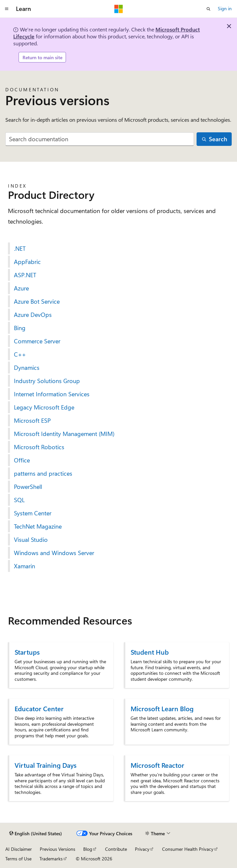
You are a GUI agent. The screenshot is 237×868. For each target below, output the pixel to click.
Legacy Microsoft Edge (44, 407)
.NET (20, 248)
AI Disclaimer (19, 849)
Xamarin (25, 566)
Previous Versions (58, 849)
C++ (20, 354)
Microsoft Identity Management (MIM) (64, 434)
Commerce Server (37, 341)
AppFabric (27, 262)
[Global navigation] (7, 9)
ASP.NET (25, 275)
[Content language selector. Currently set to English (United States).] (36, 834)
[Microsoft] (119, 9)
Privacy (142, 849)
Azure (21, 288)
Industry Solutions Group (47, 381)
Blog (88, 849)
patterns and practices (43, 473)
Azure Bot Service (37, 301)
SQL (19, 500)
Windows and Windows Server (54, 553)
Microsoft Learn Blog (162, 708)
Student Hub (150, 652)
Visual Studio (31, 540)
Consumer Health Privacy (188, 849)
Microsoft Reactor (157, 765)
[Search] (214, 139)
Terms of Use (18, 859)
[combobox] (100, 139)
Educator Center (39, 708)
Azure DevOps (33, 315)
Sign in (225, 8)
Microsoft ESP (32, 420)
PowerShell (28, 487)
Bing (20, 328)
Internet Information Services (52, 394)
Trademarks (51, 859)
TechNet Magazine (38, 526)
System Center (33, 513)
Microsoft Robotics (39, 447)
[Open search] (208, 9)
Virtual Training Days (46, 765)
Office (22, 460)
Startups (27, 652)
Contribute (116, 849)
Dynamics (27, 368)
